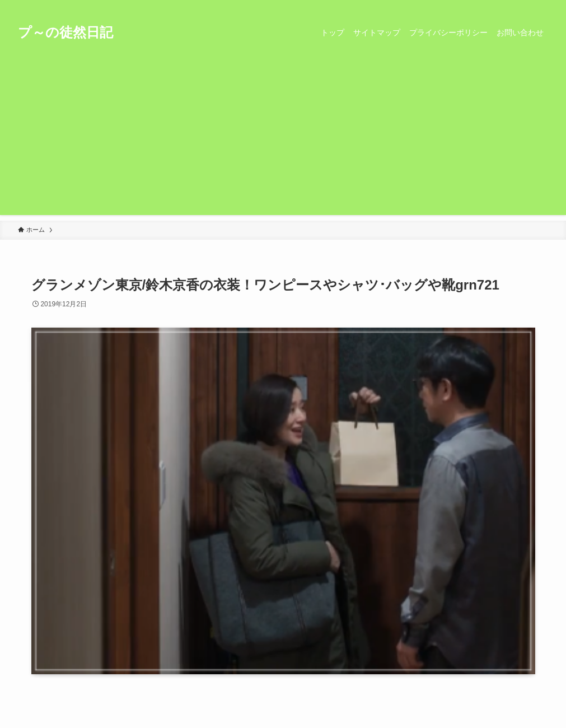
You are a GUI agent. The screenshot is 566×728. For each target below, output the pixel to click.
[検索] (541, 6)
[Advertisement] (283, 137)
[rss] (526, 6)
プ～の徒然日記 (66, 32)
